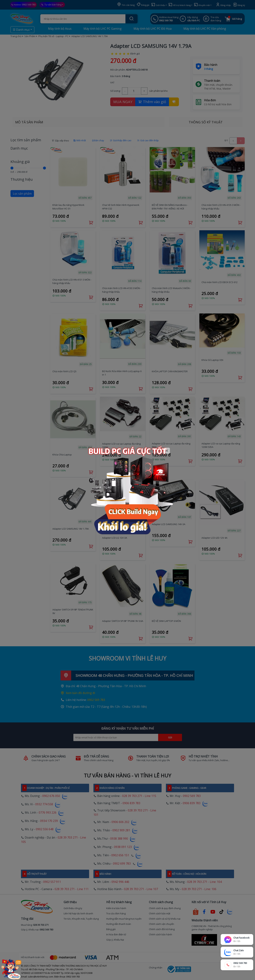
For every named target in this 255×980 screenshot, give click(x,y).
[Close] (167, 451)
